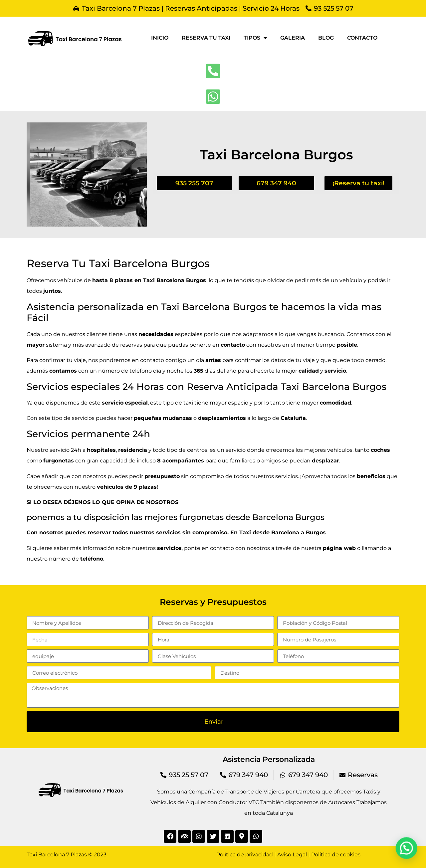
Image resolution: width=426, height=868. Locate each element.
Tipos (255, 38)
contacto (222, 548)
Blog (326, 38)
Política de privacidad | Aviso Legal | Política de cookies (288, 855)
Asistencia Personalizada (269, 759)
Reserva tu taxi (206, 38)
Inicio (160, 38)
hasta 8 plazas (112, 280)
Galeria (293, 38)
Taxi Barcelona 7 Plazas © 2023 (67, 855)
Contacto (362, 38)
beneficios (371, 476)
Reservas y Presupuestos (213, 602)
